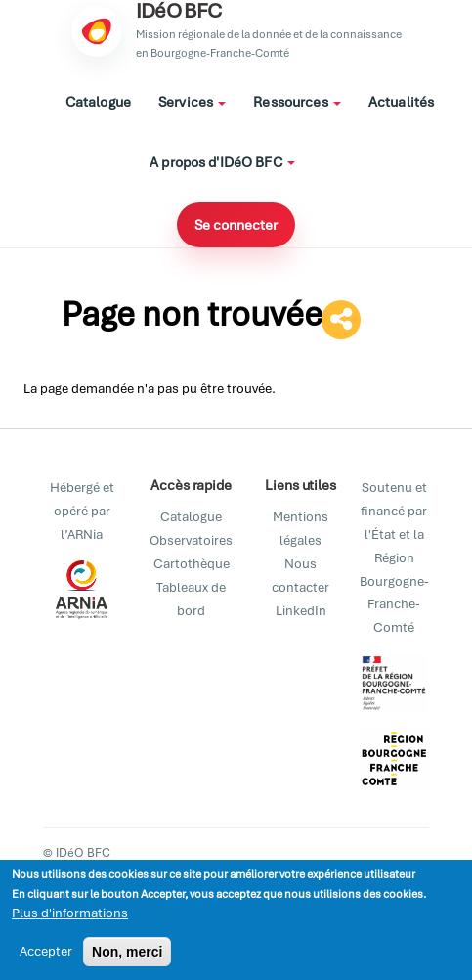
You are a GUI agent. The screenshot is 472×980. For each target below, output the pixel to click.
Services (192, 102)
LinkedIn (301, 611)
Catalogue (98, 102)
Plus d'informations (70, 916)
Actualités (401, 102)
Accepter (46, 954)
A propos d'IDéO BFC (222, 162)
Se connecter (236, 225)
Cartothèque (192, 564)
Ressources (297, 102)
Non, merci (127, 955)
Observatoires (191, 540)
